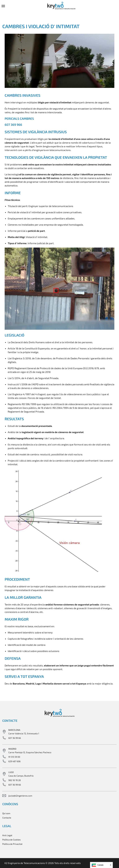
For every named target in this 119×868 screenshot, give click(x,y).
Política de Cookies (11, 840)
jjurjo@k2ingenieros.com (20, 796)
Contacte (7, 818)
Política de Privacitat (12, 844)
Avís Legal (7, 835)
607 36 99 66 (15, 738)
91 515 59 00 (14, 757)
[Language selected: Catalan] (101, 865)
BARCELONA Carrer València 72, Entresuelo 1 (24, 732)
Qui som (6, 813)
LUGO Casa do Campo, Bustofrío (21, 774)
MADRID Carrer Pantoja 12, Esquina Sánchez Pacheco (30, 751)
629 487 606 (14, 761)
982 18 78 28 (15, 780)
